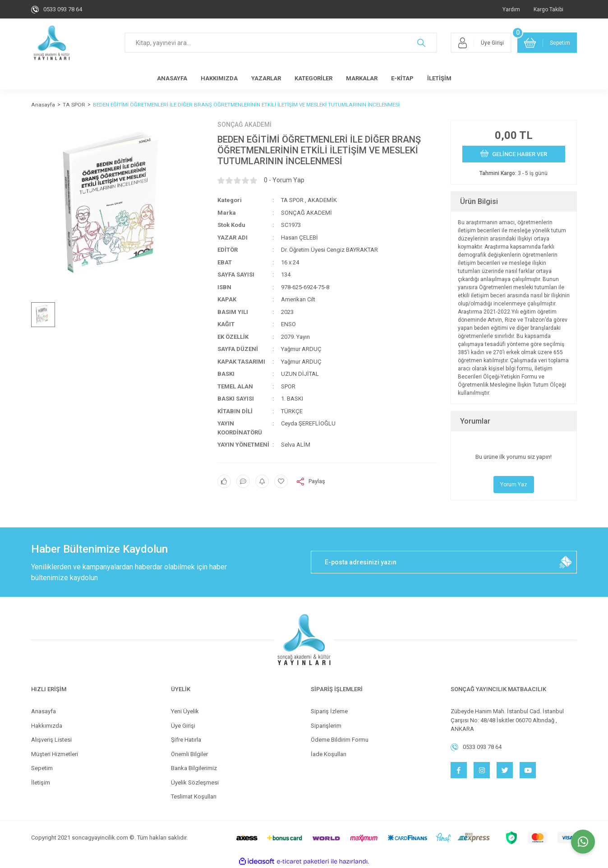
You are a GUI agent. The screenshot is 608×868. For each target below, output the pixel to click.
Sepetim (42, 768)
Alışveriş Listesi (51, 740)
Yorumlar (475, 421)
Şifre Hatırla (186, 740)
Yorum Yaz (514, 485)
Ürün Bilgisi (479, 201)
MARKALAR (362, 78)
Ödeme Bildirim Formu (340, 740)
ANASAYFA (172, 78)
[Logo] (52, 43)
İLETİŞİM (439, 78)
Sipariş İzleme (329, 711)
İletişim (41, 783)
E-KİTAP (402, 78)
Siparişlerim (326, 726)
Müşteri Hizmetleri (55, 754)
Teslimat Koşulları (194, 796)
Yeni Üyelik (185, 711)
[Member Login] (481, 43)
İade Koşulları (329, 754)
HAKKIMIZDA (219, 78)
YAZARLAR (266, 78)
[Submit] (566, 562)
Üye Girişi (183, 726)
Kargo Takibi (548, 9)
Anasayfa (44, 711)
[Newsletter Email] (444, 562)
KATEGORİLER (313, 78)
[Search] (281, 43)
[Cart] (547, 43)
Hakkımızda (47, 726)
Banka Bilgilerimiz (194, 768)
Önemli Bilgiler (189, 754)
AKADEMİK (322, 200)
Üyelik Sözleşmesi (195, 783)
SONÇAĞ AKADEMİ (244, 125)
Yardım (511, 9)
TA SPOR (292, 200)
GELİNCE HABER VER (514, 153)
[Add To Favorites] (281, 481)
